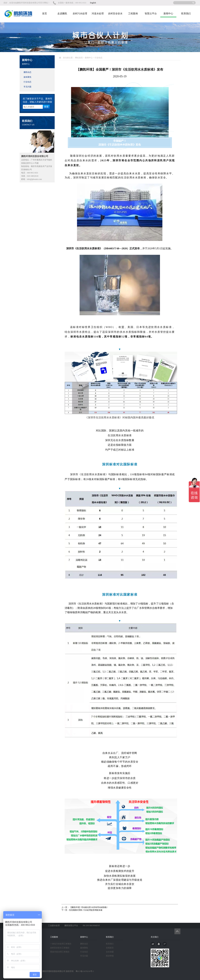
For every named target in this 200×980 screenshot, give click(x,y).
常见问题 (27, 87)
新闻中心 (168, 14)
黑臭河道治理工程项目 (60, 952)
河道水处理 (98, 14)
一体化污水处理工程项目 (61, 944)
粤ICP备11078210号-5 (84, 971)
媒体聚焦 (27, 77)
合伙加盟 (110, 952)
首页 (45, 14)
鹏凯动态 (27, 72)
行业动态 (27, 82)
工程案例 (133, 14)
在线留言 (110, 948)
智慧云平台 (151, 14)
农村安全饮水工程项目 (60, 948)
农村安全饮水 (115, 14)
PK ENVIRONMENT (91, 926)
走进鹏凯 (62, 14)
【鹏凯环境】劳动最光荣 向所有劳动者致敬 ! (89, 907)
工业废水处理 (54, 926)
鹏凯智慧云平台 (71, 926)
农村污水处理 (80, 14)
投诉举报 (110, 956)
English (93, 3)
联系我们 (186, 14)
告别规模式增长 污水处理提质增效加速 (86, 910)
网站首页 (79, 58)
